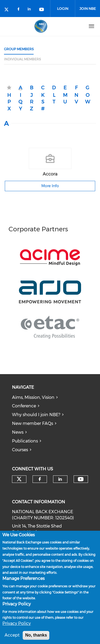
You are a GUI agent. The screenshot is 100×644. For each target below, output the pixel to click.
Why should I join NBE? (36, 415)
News (18, 432)
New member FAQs (33, 423)
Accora (50, 174)
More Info (50, 186)
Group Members (19, 49)
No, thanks (36, 637)
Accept (12, 637)
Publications (25, 441)
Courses (20, 450)
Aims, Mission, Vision (33, 397)
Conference (24, 406)
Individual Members (22, 59)
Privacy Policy (17, 625)
